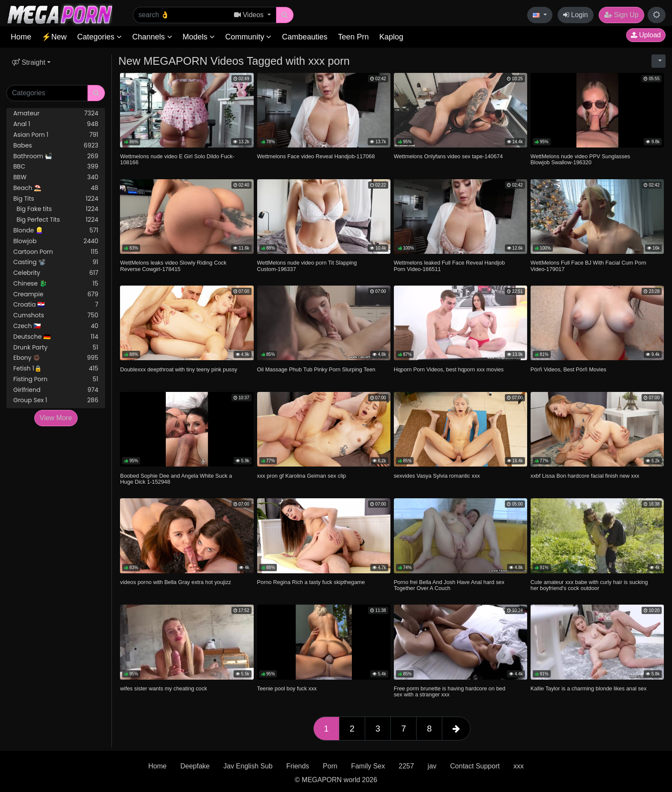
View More (56, 418)
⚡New (54, 37)
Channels (152, 37)
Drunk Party (56, 348)
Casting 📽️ (56, 262)
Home (21, 37)
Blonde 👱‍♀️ (56, 230)
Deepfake (195, 766)
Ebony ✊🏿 (56, 358)
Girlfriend (56, 390)
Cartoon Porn (56, 252)
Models (199, 37)
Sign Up (621, 15)
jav (432, 766)
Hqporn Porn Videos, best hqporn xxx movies (449, 369)
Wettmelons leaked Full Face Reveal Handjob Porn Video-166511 (449, 266)
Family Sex (368, 766)
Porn (330, 766)
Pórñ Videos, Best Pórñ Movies (568, 369)
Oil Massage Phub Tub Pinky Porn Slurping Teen (316, 369)
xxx (519, 766)
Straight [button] (29, 62)
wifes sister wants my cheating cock (163, 688)
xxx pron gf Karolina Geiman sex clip (302, 476)
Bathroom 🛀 (56, 156)
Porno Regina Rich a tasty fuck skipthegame (311, 582)
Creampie (56, 294)
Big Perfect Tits (56, 220)
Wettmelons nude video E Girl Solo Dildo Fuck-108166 (177, 159)
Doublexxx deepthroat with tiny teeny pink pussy (178, 369)
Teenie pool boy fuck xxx (287, 688)
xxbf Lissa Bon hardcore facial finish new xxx (585, 476)
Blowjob (56, 241)
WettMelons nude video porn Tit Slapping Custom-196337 (307, 266)
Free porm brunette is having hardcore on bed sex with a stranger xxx (450, 691)
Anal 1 (56, 124)
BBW (56, 177)
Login (576, 15)
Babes (56, 146)
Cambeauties (305, 37)
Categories (99, 37)
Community (248, 37)
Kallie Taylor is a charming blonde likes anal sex (589, 688)
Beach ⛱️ (56, 188)
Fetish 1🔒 (56, 369)
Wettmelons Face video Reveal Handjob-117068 (316, 156)
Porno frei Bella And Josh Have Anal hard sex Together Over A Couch (449, 585)
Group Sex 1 (56, 400)
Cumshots (56, 315)
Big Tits (56, 199)
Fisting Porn (56, 379)
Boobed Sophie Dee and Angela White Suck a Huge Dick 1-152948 (176, 479)
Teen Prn (353, 37)
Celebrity (56, 273)
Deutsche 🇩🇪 (56, 337)
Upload (646, 35)
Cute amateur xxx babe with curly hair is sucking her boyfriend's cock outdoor (589, 585)
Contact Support (475, 766)
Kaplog (391, 37)
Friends (298, 766)
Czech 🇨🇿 (56, 326)
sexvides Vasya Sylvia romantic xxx (437, 476)
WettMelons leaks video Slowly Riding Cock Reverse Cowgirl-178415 (173, 266)
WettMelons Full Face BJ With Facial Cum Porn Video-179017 (588, 266)
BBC (56, 167)
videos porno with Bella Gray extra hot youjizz (175, 582)
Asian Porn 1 (56, 135)
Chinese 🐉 (56, 284)
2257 (406, 766)
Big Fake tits (56, 209)
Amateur (56, 113)
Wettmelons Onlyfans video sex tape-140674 (448, 156)
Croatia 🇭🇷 (56, 305)
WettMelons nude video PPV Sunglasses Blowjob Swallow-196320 (580, 159)
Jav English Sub (248, 766)
